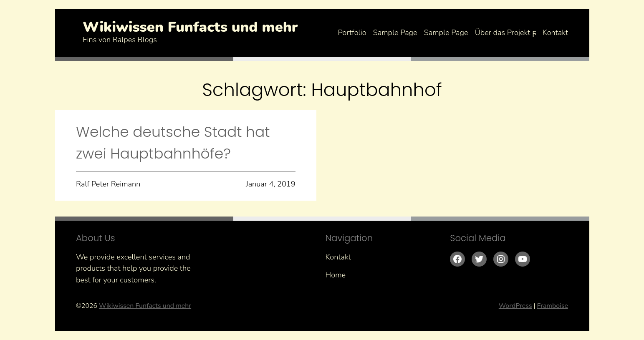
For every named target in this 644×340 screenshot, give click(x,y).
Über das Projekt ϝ (505, 33)
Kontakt (555, 33)
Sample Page (395, 33)
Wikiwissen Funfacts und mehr (190, 27)
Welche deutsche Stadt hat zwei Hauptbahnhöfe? (173, 143)
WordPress (515, 306)
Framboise (553, 306)
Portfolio (352, 33)
